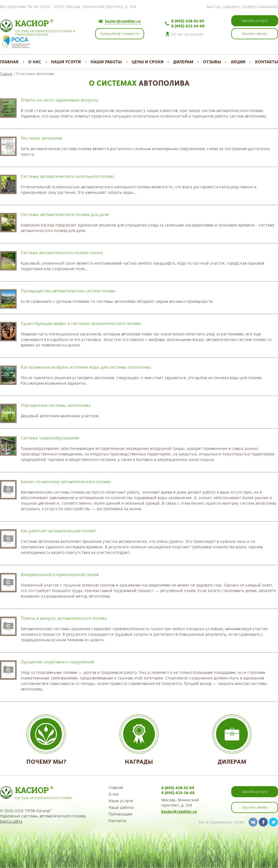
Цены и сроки (148, 62)
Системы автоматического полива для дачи (65, 214)
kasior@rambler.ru (123, 21)
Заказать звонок (254, 807)
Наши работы (106, 62)
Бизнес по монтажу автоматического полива (66, 482)
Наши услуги (66, 62)
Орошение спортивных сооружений (58, 662)
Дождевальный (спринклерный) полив (60, 574)
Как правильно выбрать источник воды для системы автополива (86, 367)
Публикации (120, 814)
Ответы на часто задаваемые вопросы (60, 100)
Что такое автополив (41, 138)
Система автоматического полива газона (62, 253)
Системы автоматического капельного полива (67, 176)
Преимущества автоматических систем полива (68, 291)
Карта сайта (11, 821)
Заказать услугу (254, 792)
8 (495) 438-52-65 (188, 21)
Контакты (267, 62)
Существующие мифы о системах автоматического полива (81, 323)
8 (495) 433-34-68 (188, 26)
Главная (9, 62)
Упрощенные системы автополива (56, 405)
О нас (35, 62)
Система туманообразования (50, 438)
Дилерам (183, 62)
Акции (238, 62)
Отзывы (212, 62)
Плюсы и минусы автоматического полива (64, 618)
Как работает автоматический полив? (58, 531)
